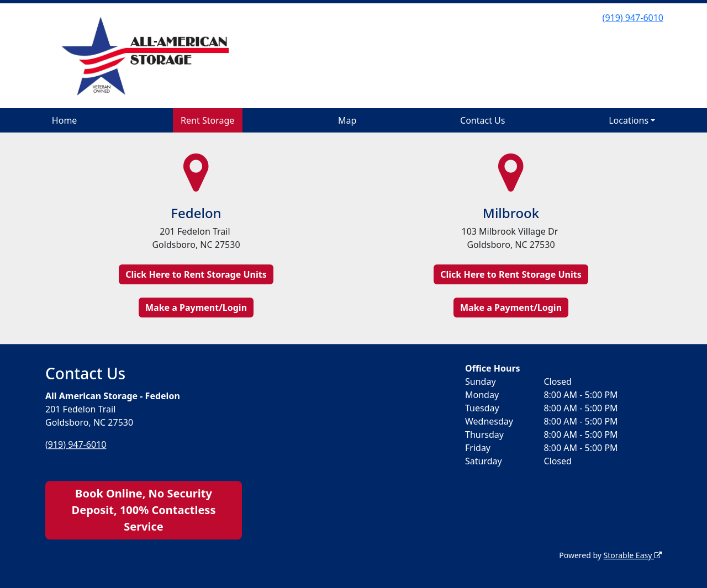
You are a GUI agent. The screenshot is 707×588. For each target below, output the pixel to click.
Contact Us (482, 120)
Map (347, 120)
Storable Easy (633, 555)
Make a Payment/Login (196, 308)
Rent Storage (207, 120)
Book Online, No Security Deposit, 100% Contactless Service (144, 510)
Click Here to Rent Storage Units (196, 274)
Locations (629, 120)
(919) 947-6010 (633, 18)
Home (65, 120)
